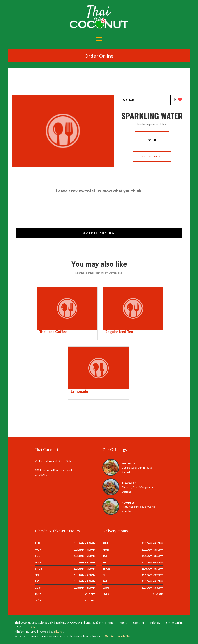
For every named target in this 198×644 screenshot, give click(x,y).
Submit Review (99, 233)
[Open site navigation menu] (99, 39)
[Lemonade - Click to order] (99, 388)
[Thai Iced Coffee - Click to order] (67, 329)
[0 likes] (178, 100)
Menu (123, 623)
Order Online (99, 56)
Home (109, 623)
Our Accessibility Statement (121, 636)
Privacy (155, 623)
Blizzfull (59, 631)
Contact (139, 623)
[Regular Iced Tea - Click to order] (133, 329)
